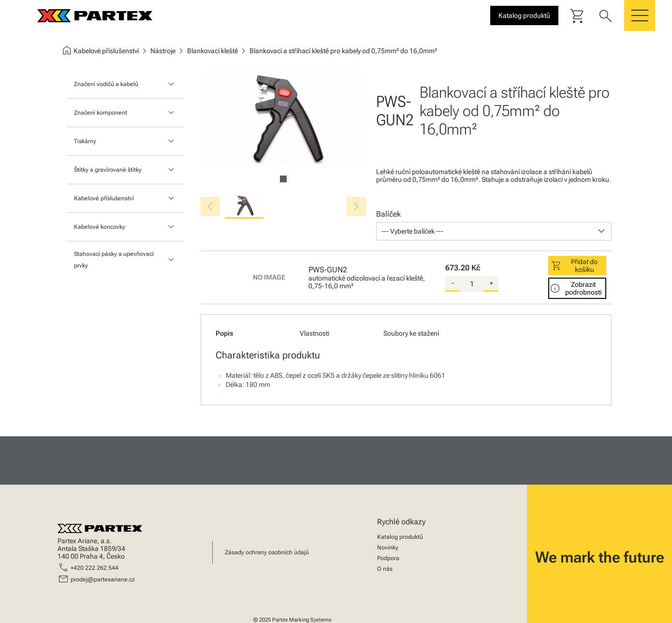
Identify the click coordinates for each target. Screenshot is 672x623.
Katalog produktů (400, 537)
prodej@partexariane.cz (103, 579)
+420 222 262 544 (95, 568)
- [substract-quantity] (453, 283)
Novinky (388, 548)
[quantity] (472, 284)
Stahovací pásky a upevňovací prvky (114, 260)
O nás (385, 569)
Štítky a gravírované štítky (108, 170)
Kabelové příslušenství (104, 198)
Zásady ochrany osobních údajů (267, 552)
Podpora (388, 558)
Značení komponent (101, 113)
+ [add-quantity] (491, 283)
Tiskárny (85, 141)
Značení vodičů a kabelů (106, 84)
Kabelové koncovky (100, 227)
